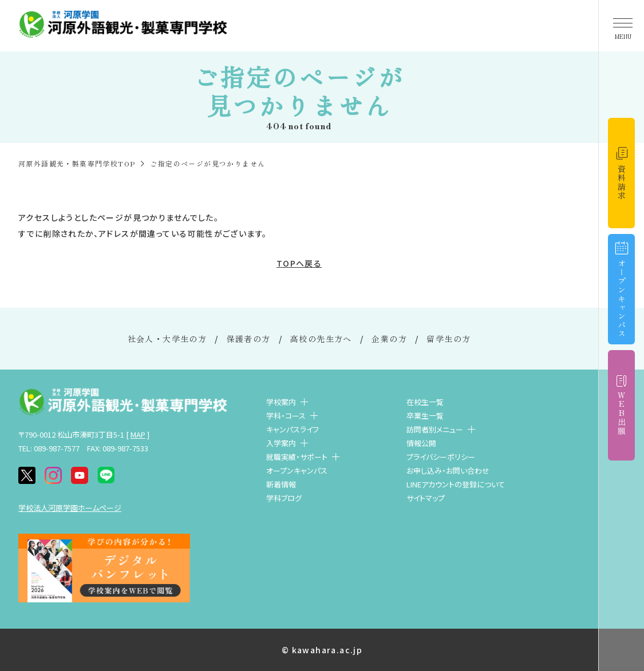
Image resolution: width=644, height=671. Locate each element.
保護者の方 (249, 339)
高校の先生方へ (321, 339)
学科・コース (286, 416)
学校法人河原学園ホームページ (70, 508)
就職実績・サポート (297, 457)
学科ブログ (284, 498)
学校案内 (281, 402)
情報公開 (421, 443)
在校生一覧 (425, 402)
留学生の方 (449, 339)
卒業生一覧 (425, 416)
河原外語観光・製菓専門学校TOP (77, 163)
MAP (138, 434)
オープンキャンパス (297, 471)
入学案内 (281, 443)
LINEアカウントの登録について (456, 484)
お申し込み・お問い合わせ (448, 471)
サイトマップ (426, 498)
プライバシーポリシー (441, 457)
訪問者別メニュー (435, 429)
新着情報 (281, 484)
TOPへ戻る (299, 263)
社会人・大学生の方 (167, 339)
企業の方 (389, 339)
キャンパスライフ (293, 429)
